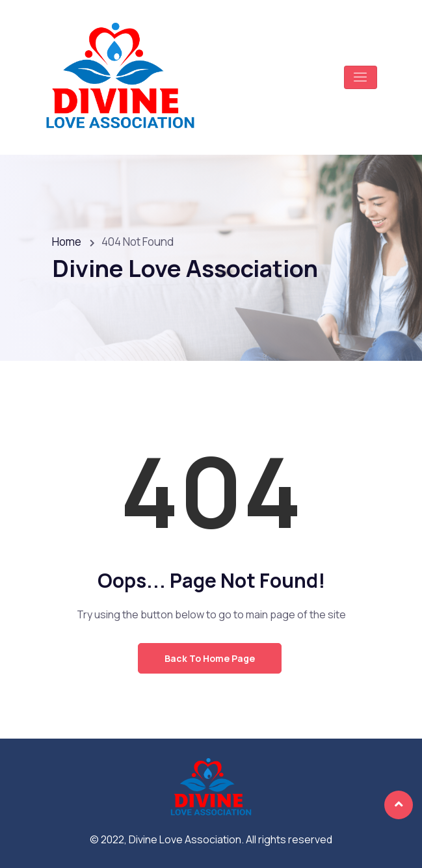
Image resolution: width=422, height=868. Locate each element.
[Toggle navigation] (361, 77)
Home (67, 242)
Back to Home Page (210, 658)
